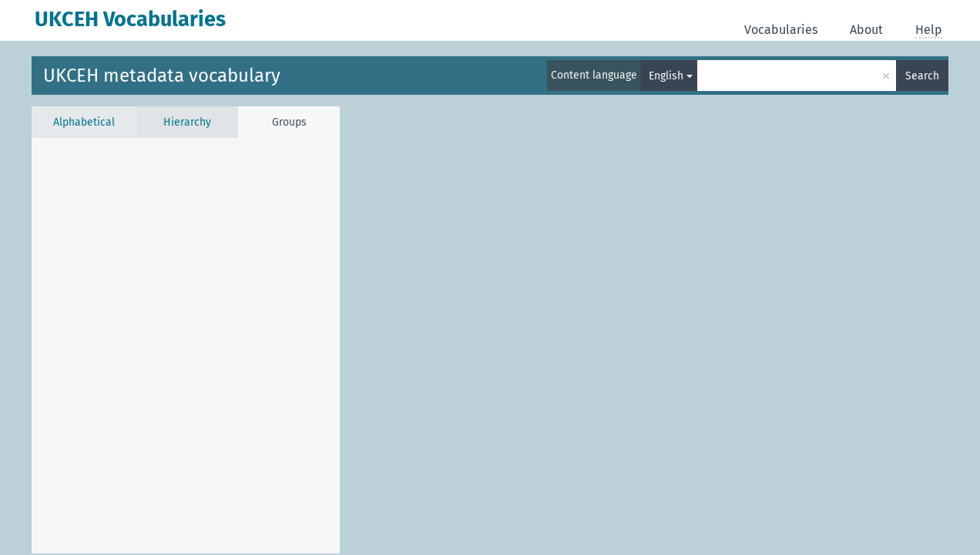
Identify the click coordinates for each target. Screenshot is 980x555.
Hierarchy (187, 122)
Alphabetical (84, 122)
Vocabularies (781, 30)
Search (922, 76)
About (866, 30)
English (666, 76)
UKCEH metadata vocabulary (162, 76)
